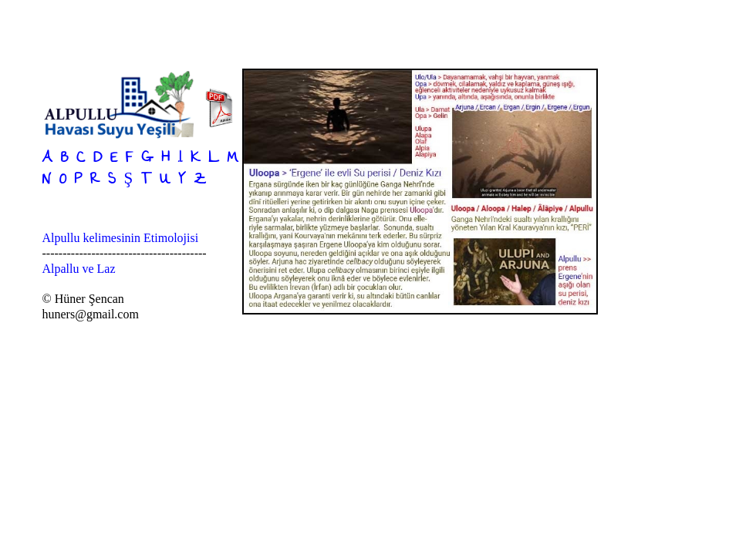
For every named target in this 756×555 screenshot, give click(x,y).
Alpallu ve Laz (79, 269)
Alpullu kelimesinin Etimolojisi (121, 238)
